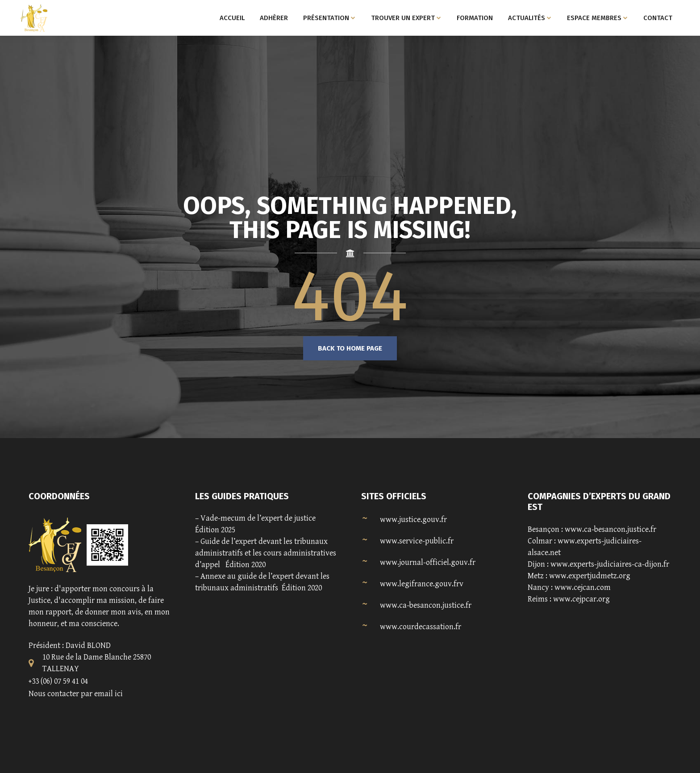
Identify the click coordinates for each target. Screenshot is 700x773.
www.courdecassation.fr (421, 627)
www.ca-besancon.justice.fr (426, 605)
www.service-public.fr (417, 541)
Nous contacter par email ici (76, 694)
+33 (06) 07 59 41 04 (58, 681)
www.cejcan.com (583, 587)
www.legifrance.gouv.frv (422, 584)
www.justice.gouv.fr (413, 520)
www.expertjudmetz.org (590, 576)
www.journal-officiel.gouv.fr (428, 562)
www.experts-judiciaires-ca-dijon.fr (610, 564)
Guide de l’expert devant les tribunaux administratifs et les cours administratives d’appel (266, 553)
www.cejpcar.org (581, 599)
